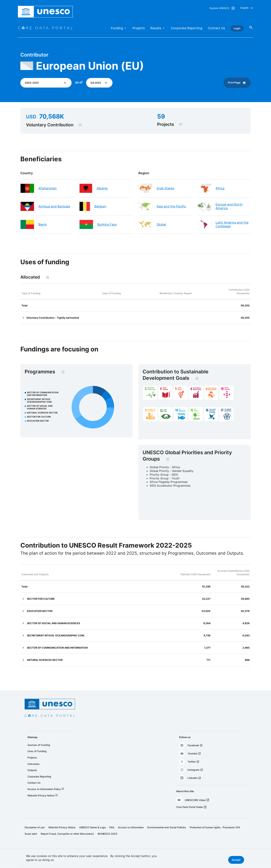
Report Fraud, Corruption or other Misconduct (67, 839)
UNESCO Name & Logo (92, 833)
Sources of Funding (39, 751)
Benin (47, 224)
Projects (139, 28)
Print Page (230, 82)
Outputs (32, 776)
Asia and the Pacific (171, 206)
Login (237, 28)
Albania (104, 188)
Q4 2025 (100, 83)
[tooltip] (84, 125)
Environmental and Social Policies (167, 833)
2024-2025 (36, 83)
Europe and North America (227, 206)
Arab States (165, 188)
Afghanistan (52, 188)
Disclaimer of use (35, 833)
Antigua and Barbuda (59, 206)
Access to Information (131, 833)
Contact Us (216, 28)
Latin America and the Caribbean (230, 224)
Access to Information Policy (44, 795)
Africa (218, 188)
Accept (236, 860)
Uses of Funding (37, 757)
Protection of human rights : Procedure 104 (215, 833)
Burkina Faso (109, 224)
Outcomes (33, 770)
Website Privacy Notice (41, 801)
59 (160, 116)
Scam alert (31, 839)
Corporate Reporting (187, 28)
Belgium (102, 206)
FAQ (112, 833)
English (244, 8)
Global (161, 224)
